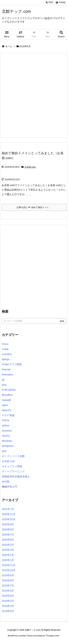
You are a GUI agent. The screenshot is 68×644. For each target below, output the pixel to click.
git (3, 380)
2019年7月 (8, 586)
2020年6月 (8, 540)
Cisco (5, 344)
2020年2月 (8, 555)
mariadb (6, 400)
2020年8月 (8, 529)
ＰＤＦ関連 (8, 415)
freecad (6, 369)
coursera (7, 354)
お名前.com (30, 167)
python (6, 426)
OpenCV (7, 410)
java (4, 385)
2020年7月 (8, 535)
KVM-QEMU (9, 390)
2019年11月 (9, 565)
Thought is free (52, 636)
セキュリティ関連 (12, 466)
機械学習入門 (9, 487)
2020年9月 (8, 524)
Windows (7, 441)
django (6, 359)
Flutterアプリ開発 (12, 364)
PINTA (5, 420)
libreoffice (7, 395)
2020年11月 (9, 514)
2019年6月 (8, 591)
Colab (5, 349)
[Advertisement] (34, 95)
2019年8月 (8, 580)
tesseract (7, 431)
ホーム (9, 46)
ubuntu (6, 436)
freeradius (7, 375)
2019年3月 (8, 606)
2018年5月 (8, 611)
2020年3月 (8, 550)
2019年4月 (8, 601)
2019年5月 (8, 596)
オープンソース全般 (13, 456)
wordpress (8, 446)
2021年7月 (8, 509)
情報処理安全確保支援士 (16, 476)
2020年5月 (8, 545)
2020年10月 (9, 519)
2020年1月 (8, 560)
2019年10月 (9, 570)
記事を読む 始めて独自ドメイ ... (34, 207)
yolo (4, 451)
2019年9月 (8, 575)
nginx (5, 405)
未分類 (6, 482)
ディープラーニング (13, 471)
